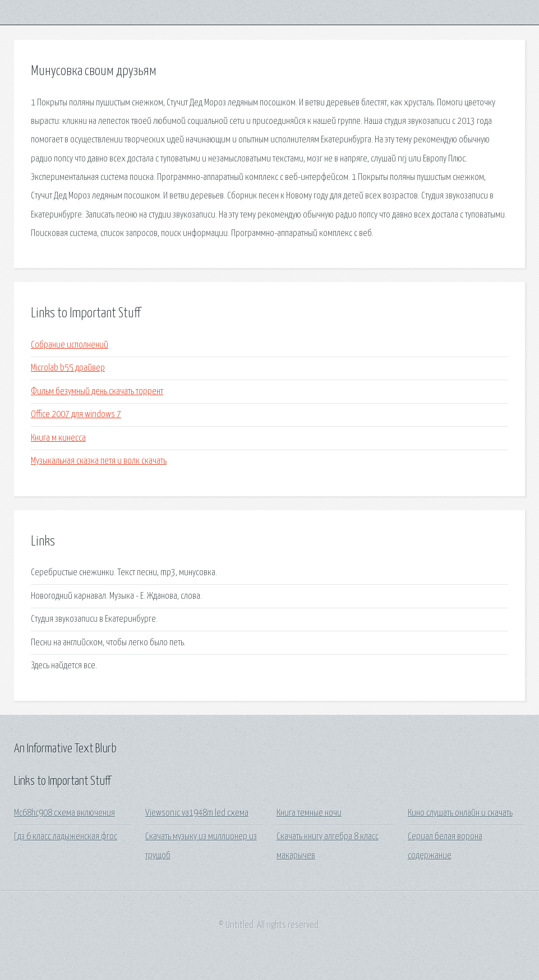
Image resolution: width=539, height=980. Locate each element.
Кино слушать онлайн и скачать (460, 813)
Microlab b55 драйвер (68, 368)
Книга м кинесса (58, 438)
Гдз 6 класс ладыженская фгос (66, 837)
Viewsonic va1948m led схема (197, 813)
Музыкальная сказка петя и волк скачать (99, 461)
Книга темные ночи (309, 813)
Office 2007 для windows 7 (76, 415)
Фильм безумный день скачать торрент (97, 392)
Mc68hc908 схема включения (65, 813)
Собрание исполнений (70, 345)
